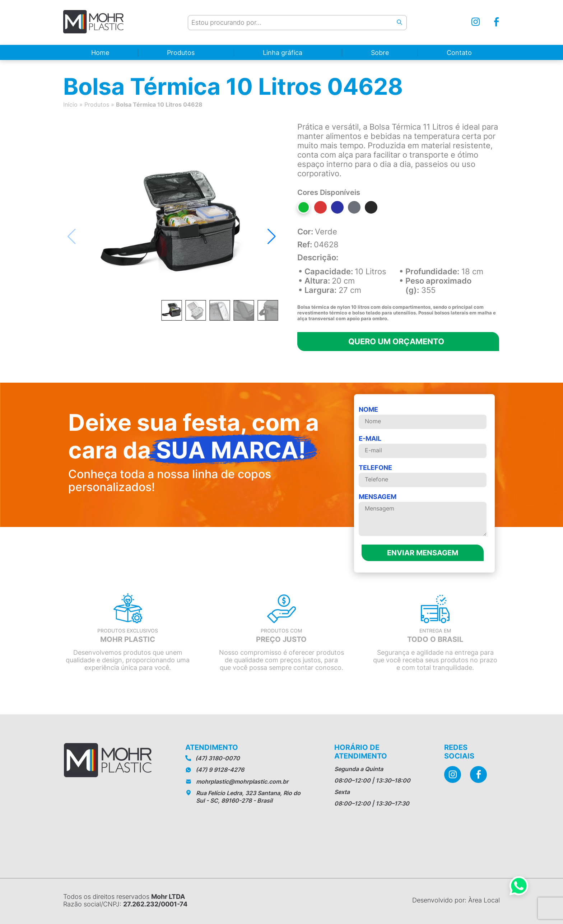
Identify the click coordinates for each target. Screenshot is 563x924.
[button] (272, 237)
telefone (423, 475)
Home (100, 53)
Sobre (380, 53)
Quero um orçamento (396, 341)
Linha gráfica (283, 53)
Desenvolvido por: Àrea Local (456, 900)
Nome (423, 417)
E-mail (423, 446)
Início (70, 104)
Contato (459, 53)
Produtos (181, 53)
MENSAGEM (423, 515)
